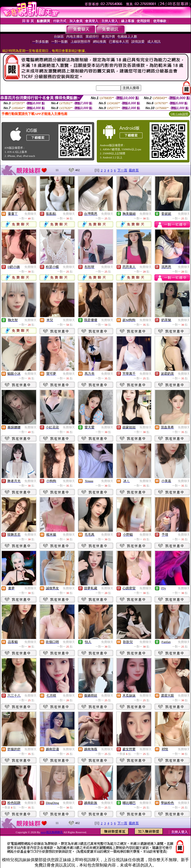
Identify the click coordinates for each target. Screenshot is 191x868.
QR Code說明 (179, 114)
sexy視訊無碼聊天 (52, 832)
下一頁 (122, 170)
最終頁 (134, 170)
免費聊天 (30, 214)
